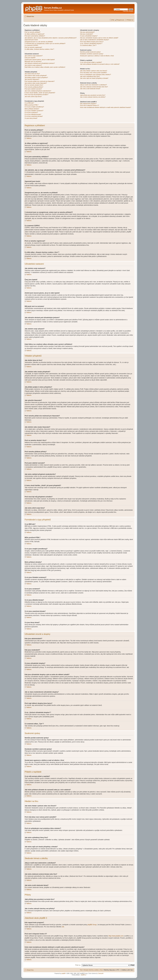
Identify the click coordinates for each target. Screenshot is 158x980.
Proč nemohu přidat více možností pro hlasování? (40, 81)
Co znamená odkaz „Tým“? (88, 45)
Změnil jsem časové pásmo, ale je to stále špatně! (40, 60)
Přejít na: (78, 965)
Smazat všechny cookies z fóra (93, 970)
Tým (81, 970)
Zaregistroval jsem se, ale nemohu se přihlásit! (39, 42)
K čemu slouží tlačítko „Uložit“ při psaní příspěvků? (40, 93)
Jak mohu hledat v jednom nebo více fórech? (94, 71)
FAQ (113, 20)
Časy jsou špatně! (30, 58)
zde (63, 927)
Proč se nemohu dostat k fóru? (34, 85)
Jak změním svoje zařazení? (33, 65)
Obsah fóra (30, 16)
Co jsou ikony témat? (31, 118)
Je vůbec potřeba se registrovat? (35, 34)
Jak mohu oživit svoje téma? (33, 97)
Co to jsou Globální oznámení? (34, 111)
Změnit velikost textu (132, 16)
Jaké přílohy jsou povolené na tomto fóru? (93, 95)
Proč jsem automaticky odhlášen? (35, 36)
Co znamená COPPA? (31, 45)
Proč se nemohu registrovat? (33, 47)
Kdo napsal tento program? (88, 104)
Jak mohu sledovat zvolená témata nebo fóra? (94, 87)
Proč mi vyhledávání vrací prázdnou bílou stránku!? (96, 75)
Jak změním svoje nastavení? (34, 56)
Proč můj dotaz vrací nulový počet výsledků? (94, 73)
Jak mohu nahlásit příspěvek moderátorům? (38, 91)
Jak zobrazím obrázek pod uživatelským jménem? (40, 63)
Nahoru (29, 138)
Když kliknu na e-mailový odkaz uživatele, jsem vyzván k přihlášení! (45, 67)
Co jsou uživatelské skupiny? (89, 36)
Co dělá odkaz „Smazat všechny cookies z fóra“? (39, 49)
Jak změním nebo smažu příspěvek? (36, 75)
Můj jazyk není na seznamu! (33, 61)
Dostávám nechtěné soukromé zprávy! (92, 54)
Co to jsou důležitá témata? (33, 114)
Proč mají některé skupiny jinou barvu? (92, 42)
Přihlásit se (130, 20)
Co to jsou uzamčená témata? (34, 116)
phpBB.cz (84, 975)
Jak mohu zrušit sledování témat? (90, 89)
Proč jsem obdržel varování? (33, 89)
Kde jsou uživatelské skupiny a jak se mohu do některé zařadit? (99, 38)
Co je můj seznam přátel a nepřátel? (91, 62)
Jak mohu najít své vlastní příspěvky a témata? (94, 78)
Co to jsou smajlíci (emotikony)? (34, 107)
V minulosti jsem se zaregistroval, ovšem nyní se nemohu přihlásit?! (45, 43)
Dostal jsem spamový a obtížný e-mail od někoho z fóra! (97, 56)
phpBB (63, 973)
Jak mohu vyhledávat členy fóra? (90, 76)
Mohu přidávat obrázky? (32, 109)
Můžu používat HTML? (32, 105)
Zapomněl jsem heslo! (31, 40)
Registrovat (121, 20)
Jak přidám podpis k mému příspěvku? (36, 77)
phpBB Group (92, 925)
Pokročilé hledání (128, 11)
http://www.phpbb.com (116, 936)
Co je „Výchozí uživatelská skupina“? (91, 43)
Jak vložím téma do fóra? (32, 74)
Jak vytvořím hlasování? (32, 79)
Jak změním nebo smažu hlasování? (36, 83)
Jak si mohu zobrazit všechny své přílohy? (93, 97)
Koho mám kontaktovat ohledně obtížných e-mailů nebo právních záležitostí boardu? (106, 107)
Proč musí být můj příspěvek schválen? (36, 95)
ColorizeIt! (101, 973)
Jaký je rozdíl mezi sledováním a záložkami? (94, 85)
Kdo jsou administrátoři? (87, 32)
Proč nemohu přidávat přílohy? (34, 87)
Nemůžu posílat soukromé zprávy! (90, 52)
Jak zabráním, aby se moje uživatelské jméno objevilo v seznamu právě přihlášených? (51, 38)
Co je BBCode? (29, 103)
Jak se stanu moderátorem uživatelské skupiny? (95, 40)
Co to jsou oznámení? (31, 112)
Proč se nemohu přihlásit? (33, 32)
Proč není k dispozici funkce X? (90, 105)
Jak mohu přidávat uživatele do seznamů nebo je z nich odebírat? (100, 64)
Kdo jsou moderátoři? (87, 34)
